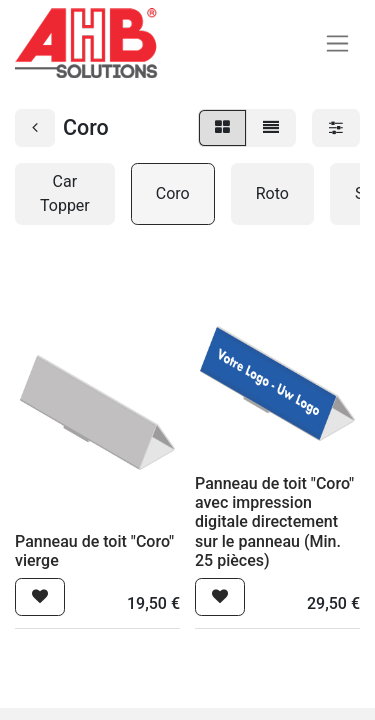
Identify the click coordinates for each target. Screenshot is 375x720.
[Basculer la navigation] (337, 43)
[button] (40, 597)
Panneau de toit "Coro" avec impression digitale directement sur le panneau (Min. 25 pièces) (274, 522)
